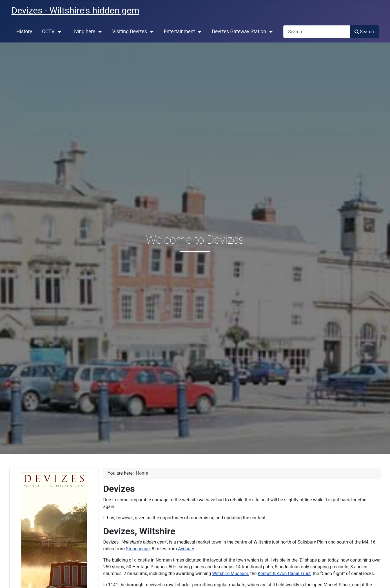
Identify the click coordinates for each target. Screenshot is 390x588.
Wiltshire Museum (230, 574)
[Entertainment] (199, 32)
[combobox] (317, 32)
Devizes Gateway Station (239, 32)
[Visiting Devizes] (151, 32)
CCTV (48, 32)
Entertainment (180, 32)
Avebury (186, 549)
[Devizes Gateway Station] (270, 32)
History (24, 32)
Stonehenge (138, 549)
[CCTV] (58, 32)
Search (364, 32)
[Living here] (99, 32)
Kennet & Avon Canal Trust (284, 574)
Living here (83, 32)
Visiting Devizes (129, 32)
